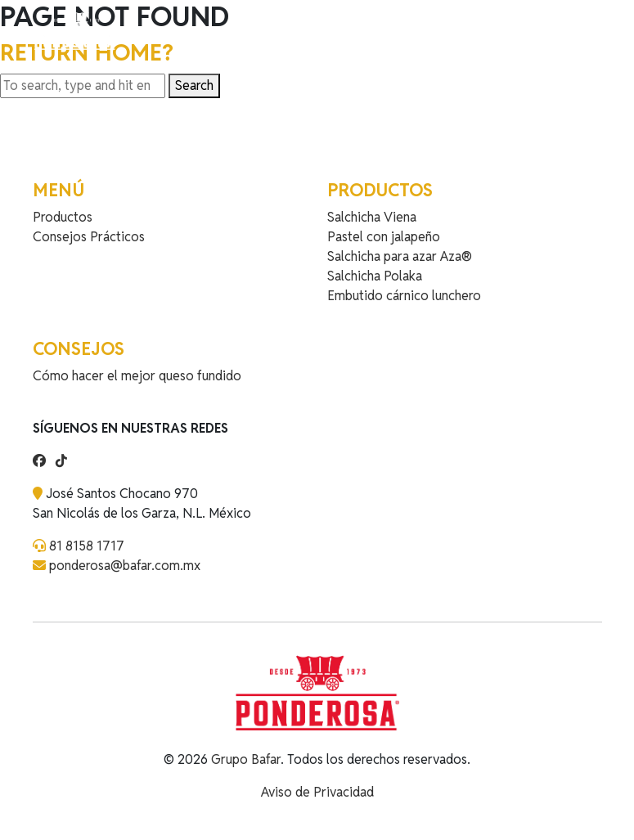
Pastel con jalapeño (384, 237)
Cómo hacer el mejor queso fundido (137, 376)
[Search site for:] (83, 86)
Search (194, 85)
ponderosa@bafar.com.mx (125, 566)
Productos (63, 217)
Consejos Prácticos (89, 237)
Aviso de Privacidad (317, 792)
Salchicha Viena (372, 217)
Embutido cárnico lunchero (404, 296)
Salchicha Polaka (375, 276)
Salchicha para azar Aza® (400, 256)
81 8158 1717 (87, 546)
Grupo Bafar (246, 759)
